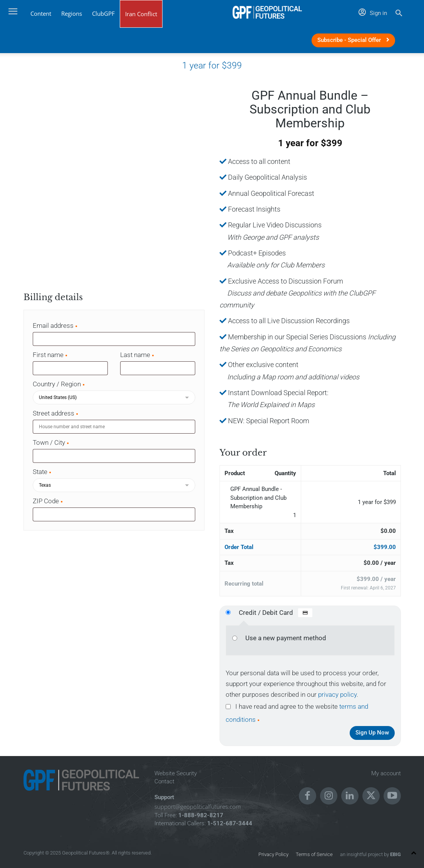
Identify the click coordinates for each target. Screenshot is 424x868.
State (42, 472)
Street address (56, 413)
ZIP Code (48, 501)
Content (41, 13)
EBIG (395, 854)
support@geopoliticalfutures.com (198, 806)
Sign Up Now (372, 733)
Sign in (373, 13)
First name (50, 355)
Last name (137, 355)
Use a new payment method (286, 638)
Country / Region (59, 384)
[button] (399, 14)
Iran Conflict (141, 14)
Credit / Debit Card (276, 613)
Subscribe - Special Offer (353, 40)
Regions (72, 13)
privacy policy (337, 694)
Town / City (51, 442)
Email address (55, 325)
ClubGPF (103, 13)
